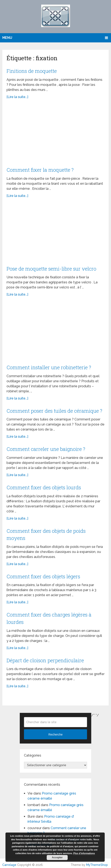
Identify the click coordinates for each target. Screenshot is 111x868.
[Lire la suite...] (17, 97)
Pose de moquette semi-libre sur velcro (52, 268)
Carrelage (9, 862)
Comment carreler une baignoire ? (46, 448)
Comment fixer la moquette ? (40, 169)
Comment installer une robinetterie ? (49, 367)
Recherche (55, 732)
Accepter (57, 858)
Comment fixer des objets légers (44, 574)
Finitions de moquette (32, 71)
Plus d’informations (84, 853)
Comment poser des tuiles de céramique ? (55, 410)
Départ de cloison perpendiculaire (45, 658)
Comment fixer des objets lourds (44, 486)
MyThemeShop (97, 862)
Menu (7, 38)
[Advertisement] (55, 135)
